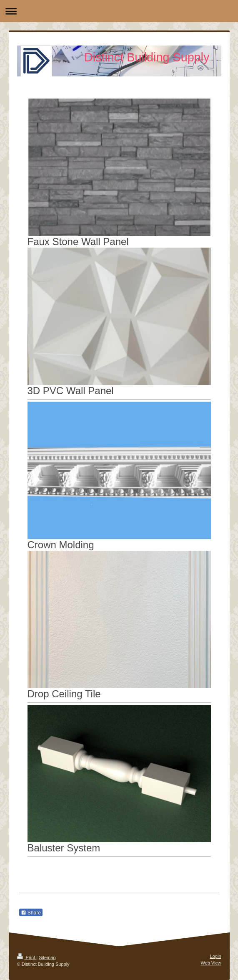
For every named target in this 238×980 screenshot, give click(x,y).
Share (31, 913)
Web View (211, 963)
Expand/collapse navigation (119, 11)
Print (27, 957)
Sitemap (47, 957)
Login (216, 956)
